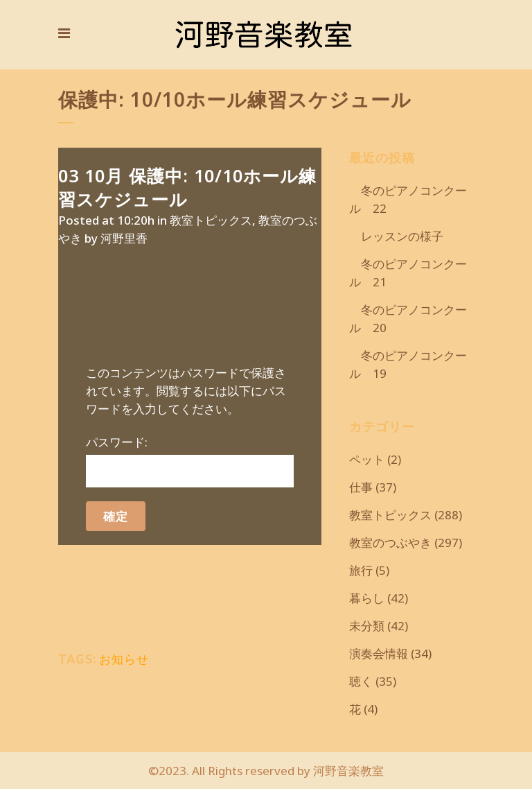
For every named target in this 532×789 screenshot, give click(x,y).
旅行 (361, 570)
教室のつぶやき (390, 543)
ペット (367, 459)
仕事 (361, 487)
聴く (361, 681)
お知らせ (124, 659)
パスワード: (190, 461)
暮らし (367, 598)
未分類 (367, 626)
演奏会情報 (379, 653)
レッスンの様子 (396, 236)
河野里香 (124, 238)
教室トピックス (211, 220)
